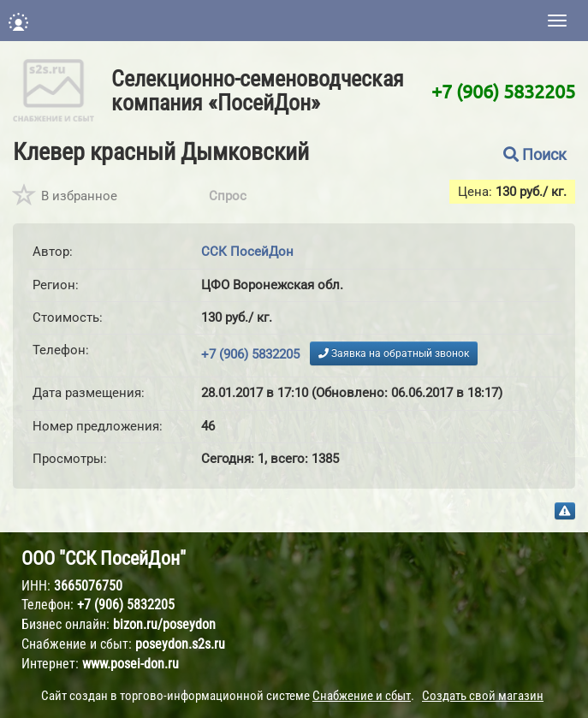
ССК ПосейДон (247, 252)
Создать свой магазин (483, 696)
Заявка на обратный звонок (394, 353)
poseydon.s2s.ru (180, 644)
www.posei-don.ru (131, 664)
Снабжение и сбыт (362, 696)
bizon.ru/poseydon (164, 624)
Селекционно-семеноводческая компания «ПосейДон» (258, 91)
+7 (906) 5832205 (503, 91)
